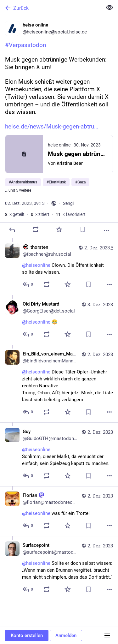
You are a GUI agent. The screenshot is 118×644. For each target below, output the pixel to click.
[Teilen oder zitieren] (36, 230)
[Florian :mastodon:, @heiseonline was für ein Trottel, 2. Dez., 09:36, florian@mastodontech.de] (59, 511)
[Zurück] (51, 8)
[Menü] (107, 635)
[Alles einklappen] (110, 8)
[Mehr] (106, 230)
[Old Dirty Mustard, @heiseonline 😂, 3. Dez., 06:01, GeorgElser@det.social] (59, 320)
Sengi (68, 203)
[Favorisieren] (59, 230)
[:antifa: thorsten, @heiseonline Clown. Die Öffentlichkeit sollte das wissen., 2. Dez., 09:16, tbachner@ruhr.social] (59, 267)
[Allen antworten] (28, 284)
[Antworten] (12, 230)
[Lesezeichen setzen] (83, 230)
